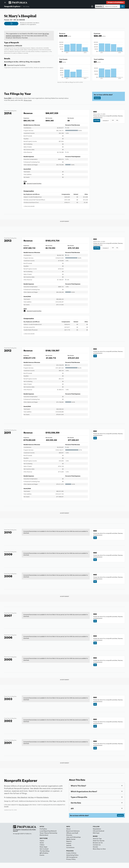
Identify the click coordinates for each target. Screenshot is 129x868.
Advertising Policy (72, 860)
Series (42, 848)
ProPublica (43, 834)
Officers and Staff (72, 838)
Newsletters (97, 834)
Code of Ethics (71, 858)
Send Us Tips (97, 844)
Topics (42, 846)
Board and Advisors (73, 836)
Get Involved (44, 854)
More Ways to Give (99, 854)
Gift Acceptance (72, 862)
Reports (69, 847)
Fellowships (77, 842)
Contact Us (98, 98)
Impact (69, 849)
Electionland (44, 840)
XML (120, 121)
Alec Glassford (22, 802)
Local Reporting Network (48, 836)
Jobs (68, 842)
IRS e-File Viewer (24, 809)
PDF (115, 121)
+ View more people (29, 206)
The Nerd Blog (44, 856)
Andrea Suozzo (11, 802)
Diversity (69, 840)
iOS (94, 836)
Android (101, 836)
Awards (69, 851)
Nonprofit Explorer (12, 6)
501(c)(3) (19, 46)
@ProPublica (44, 858)
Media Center (71, 845)
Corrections (70, 853)
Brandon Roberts (43, 802)
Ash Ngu (31, 802)
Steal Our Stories (99, 846)
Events (42, 860)
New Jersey (26, 6)
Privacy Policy (71, 865)
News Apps (43, 852)
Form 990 (8, 98)
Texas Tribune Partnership (48, 838)
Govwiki (6, 811)
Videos (42, 850)
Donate (95, 852)
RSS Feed (96, 838)
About (68, 834)
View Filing (98, 121)
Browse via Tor (98, 848)
